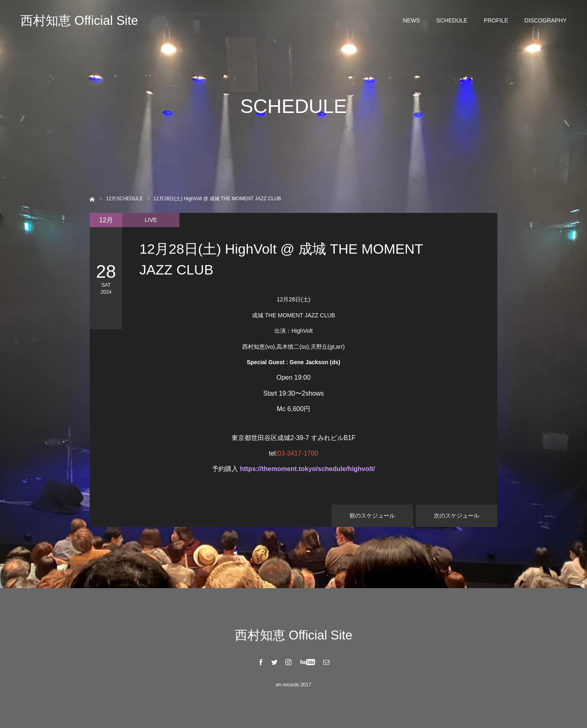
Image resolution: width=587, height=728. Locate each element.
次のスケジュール (457, 516)
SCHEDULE (452, 20)
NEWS (411, 20)
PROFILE (496, 20)
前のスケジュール (372, 516)
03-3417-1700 (298, 453)
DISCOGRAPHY (546, 20)
